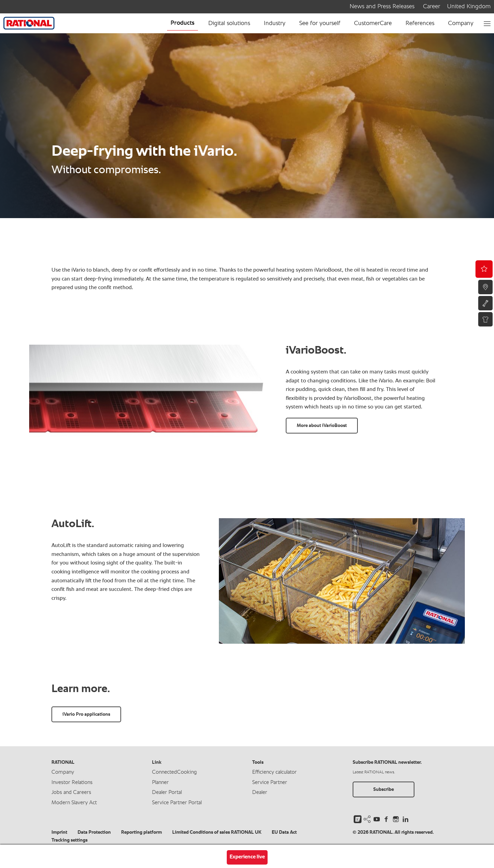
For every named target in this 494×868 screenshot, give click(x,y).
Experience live (247, 857)
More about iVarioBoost (322, 426)
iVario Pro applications (86, 714)
